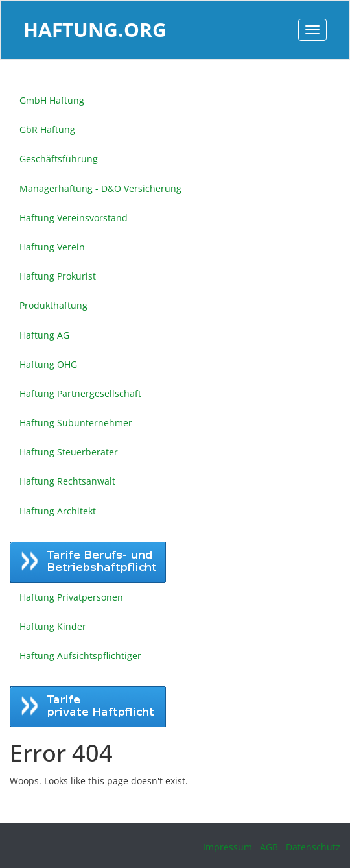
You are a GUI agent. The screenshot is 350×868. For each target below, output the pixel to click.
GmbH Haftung (52, 100)
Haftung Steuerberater (69, 452)
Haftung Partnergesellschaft (80, 393)
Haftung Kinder (53, 626)
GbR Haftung (47, 129)
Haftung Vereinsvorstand (74, 218)
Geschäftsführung (59, 159)
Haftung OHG (48, 364)
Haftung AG (44, 335)
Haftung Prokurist (58, 276)
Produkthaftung (53, 305)
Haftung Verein (52, 247)
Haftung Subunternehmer (76, 423)
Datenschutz (313, 847)
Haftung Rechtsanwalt (67, 481)
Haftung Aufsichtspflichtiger (80, 656)
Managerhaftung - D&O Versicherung (100, 188)
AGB (269, 847)
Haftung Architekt (58, 511)
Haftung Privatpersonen (71, 597)
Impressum (227, 847)
